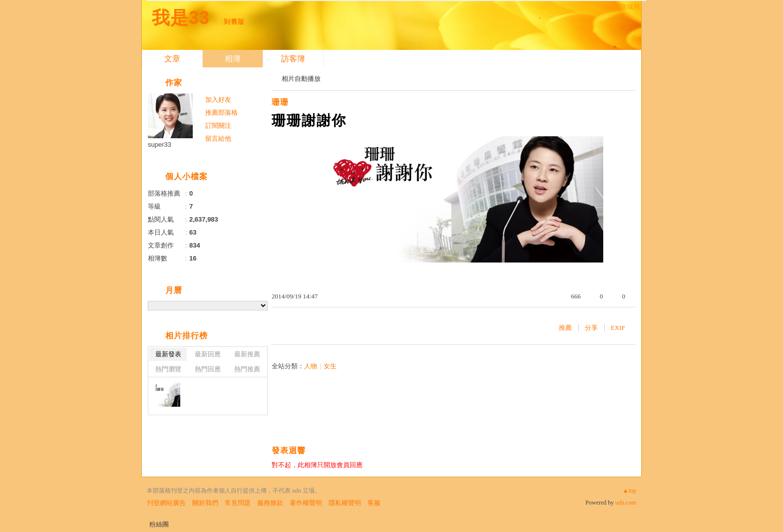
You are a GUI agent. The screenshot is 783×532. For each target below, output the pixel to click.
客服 (374, 503)
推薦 (565, 328)
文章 (172, 59)
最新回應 (208, 354)
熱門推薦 (247, 369)
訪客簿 (293, 59)
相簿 (233, 59)
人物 (311, 366)
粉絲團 (159, 524)
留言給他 (218, 138)
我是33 (181, 18)
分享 (591, 328)
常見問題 (238, 503)
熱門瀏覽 (168, 369)
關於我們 (205, 503)
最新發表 (168, 354)
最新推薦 (247, 354)
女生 (330, 366)
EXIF (618, 328)
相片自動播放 (301, 79)
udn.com (626, 503)
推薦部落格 (221, 113)
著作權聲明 (306, 503)
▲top (629, 491)
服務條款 (270, 503)
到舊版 (234, 22)
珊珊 (280, 102)
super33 (160, 144)
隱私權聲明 (345, 503)
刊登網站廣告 (166, 503)
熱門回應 (208, 369)
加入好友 (218, 100)
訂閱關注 (218, 126)
